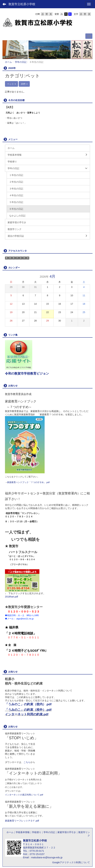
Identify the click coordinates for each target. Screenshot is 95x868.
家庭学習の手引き (67, 832)
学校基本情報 (23, 832)
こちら (27, 762)
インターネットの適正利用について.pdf (24, 795)
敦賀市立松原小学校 (22, 4)
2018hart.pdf (12, 597)
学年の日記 (21, 62)
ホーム (8, 62)
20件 (24, 84)
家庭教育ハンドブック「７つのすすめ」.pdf (28, 482)
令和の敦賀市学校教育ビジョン (27, 373)
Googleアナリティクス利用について (71, 862)
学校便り (37, 832)
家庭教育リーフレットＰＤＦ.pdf (22, 821)
